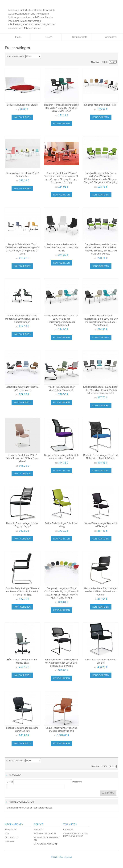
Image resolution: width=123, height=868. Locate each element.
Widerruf (10, 841)
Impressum (10, 830)
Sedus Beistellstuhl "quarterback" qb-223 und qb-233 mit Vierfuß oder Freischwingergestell (101, 390)
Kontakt (39, 830)
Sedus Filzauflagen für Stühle (22, 105)
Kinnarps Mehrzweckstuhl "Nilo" (101, 105)
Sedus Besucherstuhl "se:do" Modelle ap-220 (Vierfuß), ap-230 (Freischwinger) (22, 319)
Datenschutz (12, 837)
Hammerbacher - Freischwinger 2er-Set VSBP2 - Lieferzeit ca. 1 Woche (101, 592)
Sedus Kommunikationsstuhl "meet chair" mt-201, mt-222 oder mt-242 (61, 248)
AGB (7, 834)
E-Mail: (10, 782)
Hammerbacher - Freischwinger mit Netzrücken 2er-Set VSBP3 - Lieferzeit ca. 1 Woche (61, 663)
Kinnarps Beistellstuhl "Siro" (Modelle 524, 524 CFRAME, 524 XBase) (22, 458)
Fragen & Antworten (45, 834)
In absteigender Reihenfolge (44, 56)
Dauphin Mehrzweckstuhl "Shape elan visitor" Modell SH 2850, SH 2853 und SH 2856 (62, 108)
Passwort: (77, 782)
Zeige (105, 62)
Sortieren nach (15, 56)
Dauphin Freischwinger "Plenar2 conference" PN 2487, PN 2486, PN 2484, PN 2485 (22, 592)
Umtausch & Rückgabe (46, 844)
